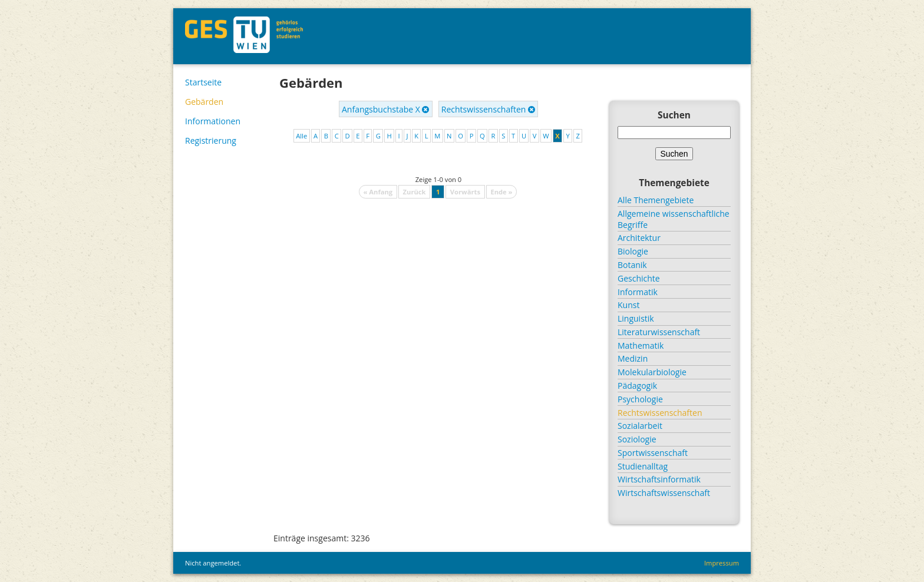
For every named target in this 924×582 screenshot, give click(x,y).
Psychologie (640, 399)
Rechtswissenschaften (488, 109)
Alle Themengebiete (656, 200)
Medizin (633, 358)
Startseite (203, 82)
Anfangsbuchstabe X (385, 109)
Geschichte (639, 278)
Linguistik (636, 318)
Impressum (722, 563)
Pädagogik (637, 386)
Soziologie (637, 439)
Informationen (213, 121)
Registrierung (211, 140)
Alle (301, 136)
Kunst (628, 305)
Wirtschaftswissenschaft (664, 493)
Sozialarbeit (640, 426)
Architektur (639, 238)
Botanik (632, 265)
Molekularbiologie (652, 372)
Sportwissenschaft (653, 453)
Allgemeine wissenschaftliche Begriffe (674, 219)
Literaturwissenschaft (659, 332)
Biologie (633, 251)
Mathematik (641, 345)
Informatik (638, 292)
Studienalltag (643, 466)
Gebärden (204, 102)
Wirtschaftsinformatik (659, 479)
